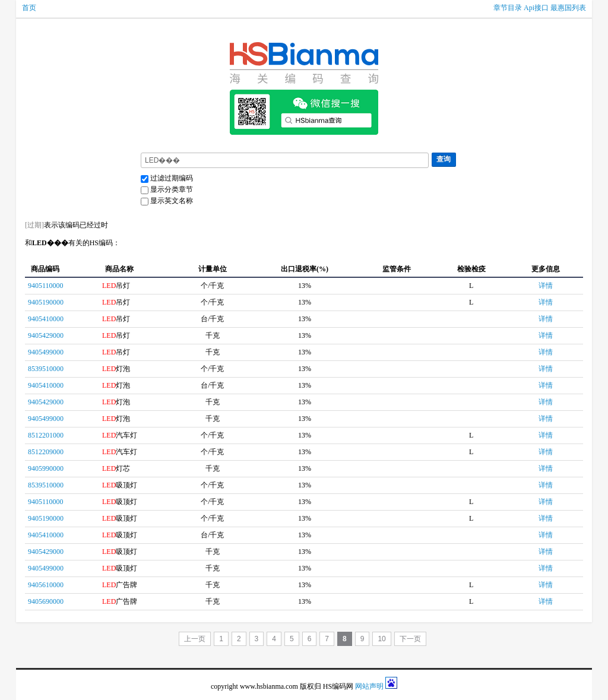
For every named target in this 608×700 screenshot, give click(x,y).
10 (381, 639)
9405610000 (46, 585)
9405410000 (46, 319)
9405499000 (46, 352)
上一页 (195, 639)
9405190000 (46, 302)
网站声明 (369, 686)
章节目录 (508, 8)
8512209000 (46, 452)
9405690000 (46, 601)
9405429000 (46, 335)
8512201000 (46, 435)
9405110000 (46, 286)
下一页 (410, 639)
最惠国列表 (568, 8)
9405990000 (46, 468)
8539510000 (46, 369)
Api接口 (536, 8)
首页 (29, 8)
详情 (546, 286)
